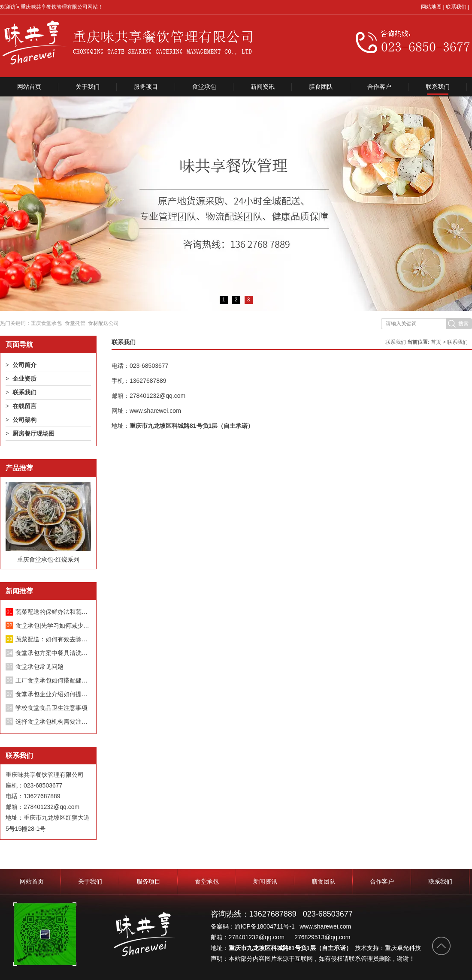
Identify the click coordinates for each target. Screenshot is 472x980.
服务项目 (146, 87)
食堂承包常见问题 (39, 667)
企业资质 (24, 379)
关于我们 (88, 87)
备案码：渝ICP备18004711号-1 (254, 926)
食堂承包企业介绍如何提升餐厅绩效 (53, 694)
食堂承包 (204, 87)
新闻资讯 (263, 87)
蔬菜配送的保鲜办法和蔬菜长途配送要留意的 (53, 612)
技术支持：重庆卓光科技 (388, 948)
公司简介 (24, 365)
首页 (436, 342)
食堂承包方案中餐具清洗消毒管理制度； (53, 653)
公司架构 (24, 420)
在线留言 (24, 406)
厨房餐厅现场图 (33, 433)
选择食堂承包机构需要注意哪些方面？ (53, 721)
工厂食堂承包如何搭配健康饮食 (53, 680)
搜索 (463, 324)
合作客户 (379, 87)
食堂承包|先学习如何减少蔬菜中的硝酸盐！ (53, 625)
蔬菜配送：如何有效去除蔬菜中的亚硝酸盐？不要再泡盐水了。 (53, 639)
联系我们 (456, 7)
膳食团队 (321, 87)
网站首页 (29, 87)
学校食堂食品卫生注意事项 (51, 708)
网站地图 (431, 7)
